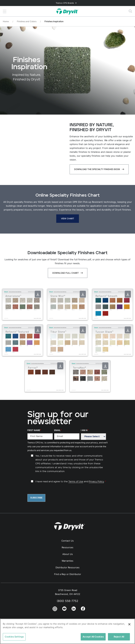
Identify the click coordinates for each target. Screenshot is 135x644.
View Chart (68, 219)
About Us (68, 554)
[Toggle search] (130, 11)
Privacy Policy (96, 482)
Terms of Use (76, 482)
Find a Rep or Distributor (68, 574)
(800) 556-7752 (67, 601)
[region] (67, 631)
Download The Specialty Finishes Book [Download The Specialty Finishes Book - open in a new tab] (97, 169)
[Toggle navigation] (67, 3)
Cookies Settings (14, 637)
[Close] (129, 624)
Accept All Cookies (93, 637)
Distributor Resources (67, 567)
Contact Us (67, 541)
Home (6, 21)
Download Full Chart (66, 273)
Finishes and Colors (27, 21)
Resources (67, 547)
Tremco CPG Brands (65, 3)
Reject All (119, 637)
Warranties (67, 561)
